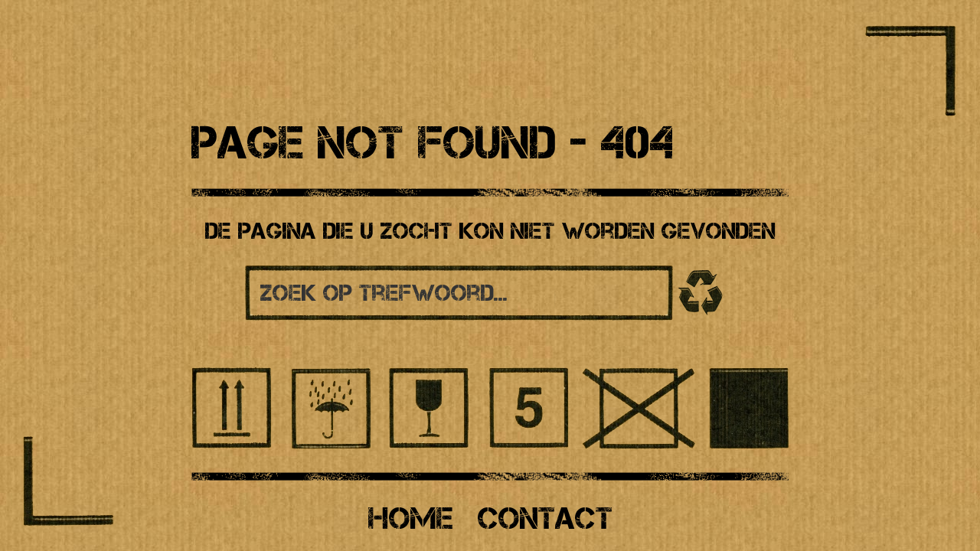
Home (411, 518)
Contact (545, 518)
